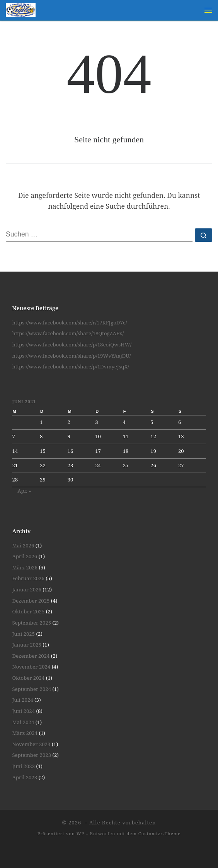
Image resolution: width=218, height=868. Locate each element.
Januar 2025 (26, 645)
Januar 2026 (26, 589)
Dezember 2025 (31, 601)
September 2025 (32, 623)
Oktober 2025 (28, 611)
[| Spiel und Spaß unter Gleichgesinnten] (21, 9)
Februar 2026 (28, 578)
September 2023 (32, 755)
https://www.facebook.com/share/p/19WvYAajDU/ (71, 356)
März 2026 (25, 567)
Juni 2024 (23, 711)
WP (80, 833)
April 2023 (25, 777)
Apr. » (24, 491)
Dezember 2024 (31, 656)
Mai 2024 (23, 722)
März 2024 (25, 733)
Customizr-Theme (160, 833)
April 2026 (25, 556)
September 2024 (32, 689)
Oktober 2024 (28, 678)
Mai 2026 (23, 545)
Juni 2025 (23, 634)
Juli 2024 (22, 700)
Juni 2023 (23, 766)
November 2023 (31, 744)
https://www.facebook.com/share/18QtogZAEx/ (68, 333)
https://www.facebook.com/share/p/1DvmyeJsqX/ (71, 366)
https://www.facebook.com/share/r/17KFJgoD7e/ (69, 323)
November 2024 (31, 667)
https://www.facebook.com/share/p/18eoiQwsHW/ (72, 344)
